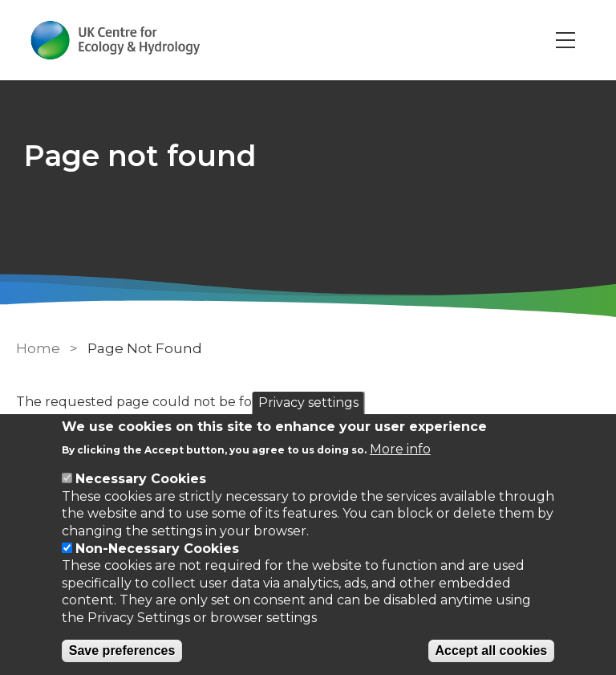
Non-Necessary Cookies (157, 549)
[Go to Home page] (115, 40)
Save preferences (122, 651)
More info (400, 449)
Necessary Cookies (141, 479)
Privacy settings (308, 403)
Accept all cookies (492, 651)
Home (38, 348)
